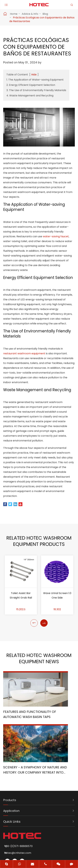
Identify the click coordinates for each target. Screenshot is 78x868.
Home (14, 14)
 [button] (34, 653)
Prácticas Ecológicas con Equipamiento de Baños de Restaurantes (42, 19)
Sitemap (26, 846)
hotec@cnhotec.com (22, 814)
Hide (34, 75)
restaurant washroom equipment (24, 375)
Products (10, 761)
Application (12, 772)
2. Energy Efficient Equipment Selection (31, 85)
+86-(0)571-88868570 (23, 807)
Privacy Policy (48, 846)
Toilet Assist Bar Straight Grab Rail (21, 625)
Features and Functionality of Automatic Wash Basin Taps (18, 728)
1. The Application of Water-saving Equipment (35, 80)
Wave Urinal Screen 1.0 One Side (57, 625)
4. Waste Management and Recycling (30, 96)
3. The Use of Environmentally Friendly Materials (36, 90)
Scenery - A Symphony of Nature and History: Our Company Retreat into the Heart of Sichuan (57, 730)
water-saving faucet (56, 239)
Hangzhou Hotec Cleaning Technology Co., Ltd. (47, 839)
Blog (45, 14)
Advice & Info (30, 14)
